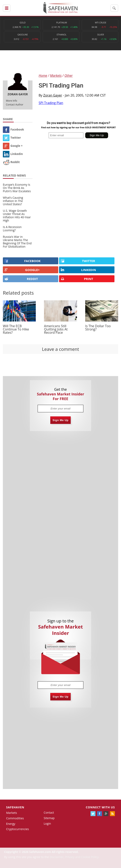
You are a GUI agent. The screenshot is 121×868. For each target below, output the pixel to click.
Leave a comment (60, 349)
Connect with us (100, 807)
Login (47, 824)
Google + (13, 146)
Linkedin (13, 154)
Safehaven (15, 807)
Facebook (13, 129)
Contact (49, 813)
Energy (11, 824)
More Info (12, 101)
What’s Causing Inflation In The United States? (13, 201)
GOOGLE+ (22, 270)
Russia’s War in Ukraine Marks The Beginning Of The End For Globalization (17, 242)
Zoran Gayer (53, 95)
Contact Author (15, 105)
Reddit (11, 162)
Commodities (15, 818)
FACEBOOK (23, 261)
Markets (12, 813)
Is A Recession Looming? (12, 229)
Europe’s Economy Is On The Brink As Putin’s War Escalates (17, 188)
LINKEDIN (78, 270)
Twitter (12, 138)
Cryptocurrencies (18, 829)
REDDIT (21, 279)
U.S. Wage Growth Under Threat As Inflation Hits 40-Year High (17, 216)
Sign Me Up (60, 420)
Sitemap (49, 818)
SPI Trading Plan (51, 103)
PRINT (77, 279)
